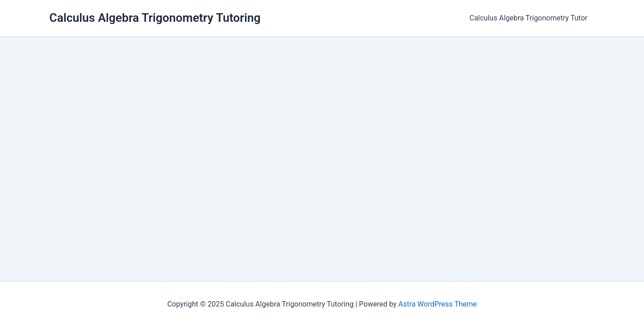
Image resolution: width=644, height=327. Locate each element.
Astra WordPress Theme (438, 304)
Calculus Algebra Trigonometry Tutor (529, 18)
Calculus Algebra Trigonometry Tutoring (155, 18)
